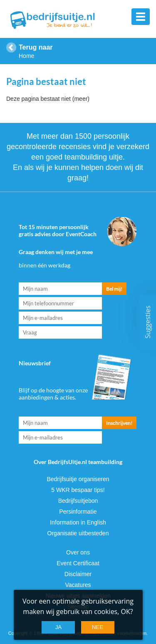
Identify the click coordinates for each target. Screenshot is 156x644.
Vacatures (78, 585)
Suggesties (148, 322)
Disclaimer (78, 574)
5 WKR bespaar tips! (78, 490)
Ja (59, 627)
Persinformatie (78, 512)
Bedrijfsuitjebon (78, 501)
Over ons (78, 552)
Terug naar (36, 47)
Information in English (78, 522)
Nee (98, 627)
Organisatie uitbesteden (78, 533)
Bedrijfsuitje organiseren (78, 479)
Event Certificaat (78, 563)
